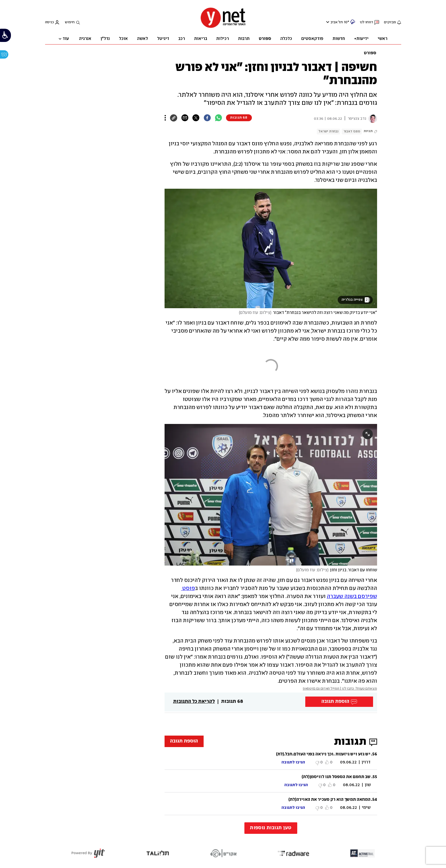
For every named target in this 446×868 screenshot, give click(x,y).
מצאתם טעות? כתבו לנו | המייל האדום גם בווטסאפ (340, 689)
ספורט (370, 53)
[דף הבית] (223, 27)
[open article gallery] (271, 248)
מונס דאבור (352, 131)
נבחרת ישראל (328, 131)
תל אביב (337, 22)
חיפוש (70, 22)
